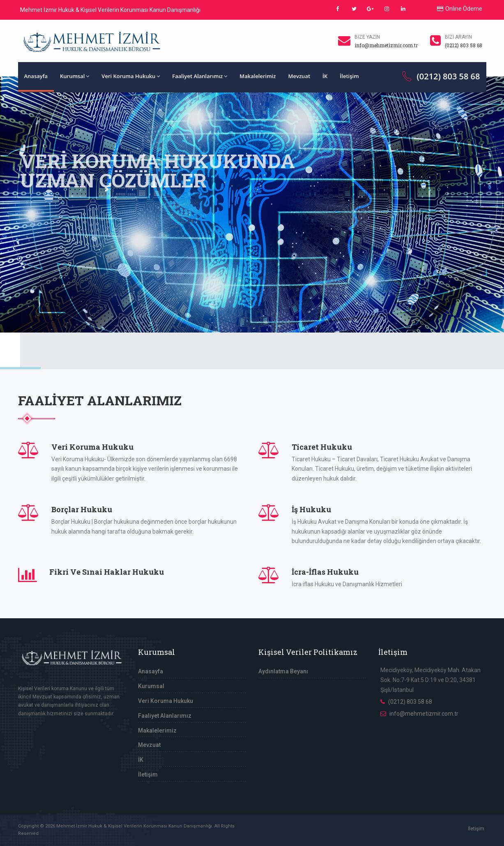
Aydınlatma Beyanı (283, 671)
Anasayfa (36, 76)
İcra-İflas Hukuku (325, 572)
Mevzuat (299, 76)
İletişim (349, 76)
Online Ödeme (460, 9)
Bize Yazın (367, 37)
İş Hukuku (311, 509)
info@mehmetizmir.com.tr (424, 714)
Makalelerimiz (258, 76)
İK (325, 76)
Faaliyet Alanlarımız (200, 76)
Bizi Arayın (458, 37)
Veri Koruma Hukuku (131, 76)
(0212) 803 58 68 (440, 76)
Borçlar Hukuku (82, 509)
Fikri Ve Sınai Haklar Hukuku (107, 572)
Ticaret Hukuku (322, 447)
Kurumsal (75, 76)
